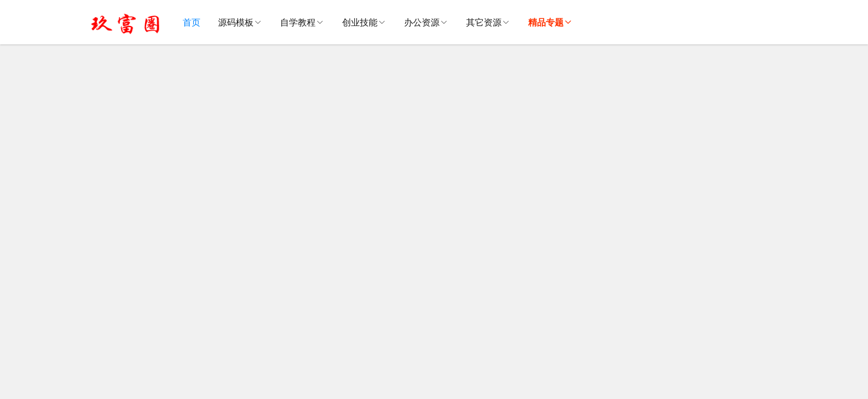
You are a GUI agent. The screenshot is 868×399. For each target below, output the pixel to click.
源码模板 (236, 22)
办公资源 (422, 22)
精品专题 (546, 22)
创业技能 (360, 22)
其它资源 (484, 22)
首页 (192, 22)
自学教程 (298, 22)
